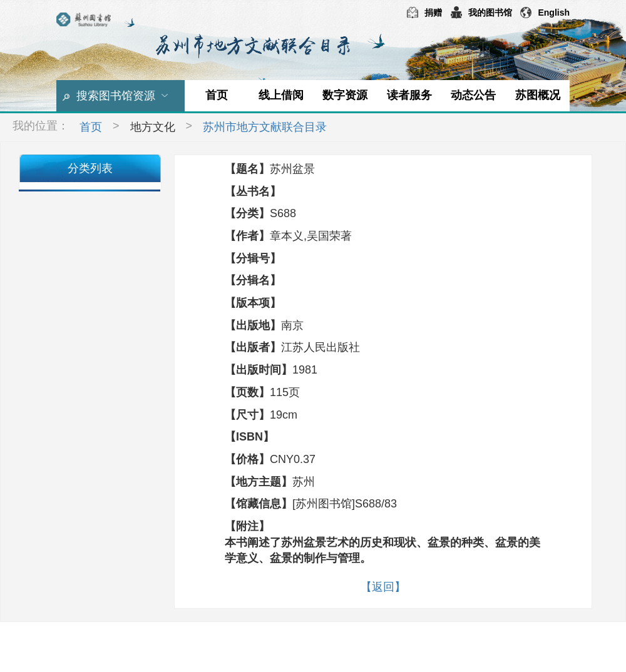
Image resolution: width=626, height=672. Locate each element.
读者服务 (409, 95)
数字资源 (345, 95)
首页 (217, 95)
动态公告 (473, 95)
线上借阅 (281, 95)
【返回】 (383, 587)
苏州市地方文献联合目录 (265, 127)
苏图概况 (538, 95)
